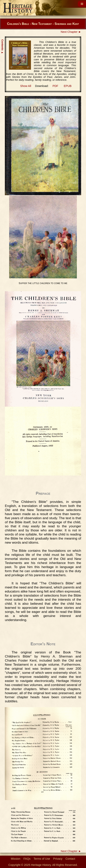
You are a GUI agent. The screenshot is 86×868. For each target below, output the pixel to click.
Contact (70, 859)
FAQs (27, 859)
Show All (26, 86)
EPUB (68, 86)
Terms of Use (42, 859)
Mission (16, 859)
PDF (55, 86)
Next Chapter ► (71, 32)
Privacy (58, 859)
